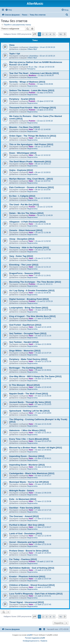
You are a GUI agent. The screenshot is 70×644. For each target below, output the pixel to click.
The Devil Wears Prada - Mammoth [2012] (30, 162)
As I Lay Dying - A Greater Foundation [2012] (32, 290)
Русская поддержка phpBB (35, 638)
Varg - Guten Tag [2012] (21, 256)
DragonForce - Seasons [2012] (25, 273)
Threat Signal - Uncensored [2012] (26, 602)
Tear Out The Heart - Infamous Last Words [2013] (34, 73)
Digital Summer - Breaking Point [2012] (29, 299)
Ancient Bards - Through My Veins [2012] (30, 402)
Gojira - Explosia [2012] (21, 170)
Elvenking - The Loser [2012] (24, 265)
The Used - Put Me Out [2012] (24, 205)
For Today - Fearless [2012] (23, 559)
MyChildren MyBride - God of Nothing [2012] (32, 568)
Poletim (32, 84)
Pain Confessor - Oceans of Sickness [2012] (32, 187)
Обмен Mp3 (32, 49)
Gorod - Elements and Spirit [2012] (27, 542)
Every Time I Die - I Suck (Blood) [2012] (29, 439)
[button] (35, 34)
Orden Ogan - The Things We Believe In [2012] (33, 136)
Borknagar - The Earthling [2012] (26, 368)
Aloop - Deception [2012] (22, 239)
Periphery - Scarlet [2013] (22, 99)
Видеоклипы (32, 77)
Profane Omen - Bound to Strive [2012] (29, 551)
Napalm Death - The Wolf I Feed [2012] (29, 394)
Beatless (32, 75)
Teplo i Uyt (15, 54)
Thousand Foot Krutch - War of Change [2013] (32, 108)
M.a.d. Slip (33, 67)
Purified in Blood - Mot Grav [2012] (27, 525)
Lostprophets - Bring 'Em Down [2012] (29, 308)
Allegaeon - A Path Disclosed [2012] (27, 222)
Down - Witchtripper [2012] (23, 153)
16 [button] (61, 34)
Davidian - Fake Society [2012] (25, 508)
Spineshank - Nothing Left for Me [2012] (29, 411)
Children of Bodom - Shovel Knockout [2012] (32, 585)
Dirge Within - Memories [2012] (25, 351)
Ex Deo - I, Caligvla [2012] (22, 196)
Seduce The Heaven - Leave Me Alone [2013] (32, 90)
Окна (12, 45)
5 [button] (54, 34)
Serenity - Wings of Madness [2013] (27, 82)
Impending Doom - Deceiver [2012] (27, 456)
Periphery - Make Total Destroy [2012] (28, 359)
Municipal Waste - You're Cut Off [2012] (29, 482)
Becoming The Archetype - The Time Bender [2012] (35, 282)
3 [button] (47, 34)
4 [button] (50, 34)
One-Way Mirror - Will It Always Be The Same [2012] (35, 376)
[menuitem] (9, 10)
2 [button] (43, 34)
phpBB (29, 635)
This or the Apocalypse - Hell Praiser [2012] (31, 144)
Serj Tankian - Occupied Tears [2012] (28, 333)
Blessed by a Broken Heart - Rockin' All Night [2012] (36, 448)
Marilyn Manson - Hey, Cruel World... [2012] (31, 179)
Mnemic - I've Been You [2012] (24, 127)
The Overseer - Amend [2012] (24, 516)
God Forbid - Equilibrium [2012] (25, 325)
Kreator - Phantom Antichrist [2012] (27, 576)
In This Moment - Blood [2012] (24, 385)
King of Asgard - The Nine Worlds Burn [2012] (32, 316)
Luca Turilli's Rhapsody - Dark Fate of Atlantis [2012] (36, 594)
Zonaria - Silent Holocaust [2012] (26, 230)
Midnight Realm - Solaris (22, 491)
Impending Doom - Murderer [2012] (27, 465)
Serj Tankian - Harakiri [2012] (24, 342)
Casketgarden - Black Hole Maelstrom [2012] (32, 473)
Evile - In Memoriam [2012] (23, 499)
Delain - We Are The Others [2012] (26, 213)
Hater (31, 129)
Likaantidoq (33, 47)
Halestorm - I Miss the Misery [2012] (27, 430)
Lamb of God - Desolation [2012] (26, 534)
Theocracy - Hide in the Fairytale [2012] (29, 247)
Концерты (31, 69)
